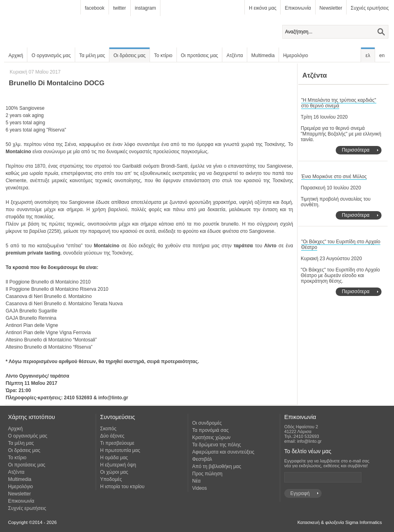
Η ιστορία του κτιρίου (122, 487)
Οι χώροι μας (114, 472)
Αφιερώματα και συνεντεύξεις (223, 452)
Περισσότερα (356, 150)
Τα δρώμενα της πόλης (216, 445)
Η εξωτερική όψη (118, 465)
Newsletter (331, 8)
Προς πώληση (207, 474)
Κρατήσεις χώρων (211, 438)
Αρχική (16, 55)
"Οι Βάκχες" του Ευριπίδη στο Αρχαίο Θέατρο (341, 244)
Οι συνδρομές (207, 423)
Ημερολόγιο (295, 55)
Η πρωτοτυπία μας (120, 450)
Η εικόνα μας (263, 8)
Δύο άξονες (112, 436)
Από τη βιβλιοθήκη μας (217, 466)
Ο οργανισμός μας (51, 55)
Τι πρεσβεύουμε (117, 443)
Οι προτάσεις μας (200, 55)
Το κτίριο (163, 55)
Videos (199, 488)
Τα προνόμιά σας (210, 430)
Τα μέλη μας (92, 55)
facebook (95, 8)
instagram (145, 8)
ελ (368, 55)
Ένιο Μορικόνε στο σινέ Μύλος (334, 177)
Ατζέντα (235, 55)
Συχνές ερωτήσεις (370, 8)
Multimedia (263, 55)
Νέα (196, 481)
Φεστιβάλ (202, 459)
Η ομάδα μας (114, 458)
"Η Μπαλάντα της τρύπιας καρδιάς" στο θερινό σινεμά (339, 103)
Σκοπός (108, 429)
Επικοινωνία (298, 8)
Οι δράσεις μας (129, 55)
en (382, 55)
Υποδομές (111, 479)
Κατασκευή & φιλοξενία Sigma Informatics (340, 522)
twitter (119, 8)
